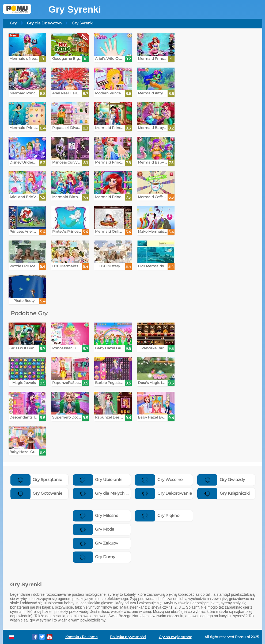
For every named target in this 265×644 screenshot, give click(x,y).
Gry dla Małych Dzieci (105, 493)
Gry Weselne (159, 480)
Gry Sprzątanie (36, 480)
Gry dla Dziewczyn (44, 23)
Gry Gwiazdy (221, 480)
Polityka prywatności (128, 637)
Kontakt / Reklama (82, 637)
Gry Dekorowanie (163, 493)
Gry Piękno (157, 515)
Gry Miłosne (96, 515)
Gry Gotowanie (37, 493)
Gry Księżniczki (224, 493)
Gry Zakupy (96, 543)
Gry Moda (94, 529)
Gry (14, 23)
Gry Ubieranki (98, 480)
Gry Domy (94, 557)
